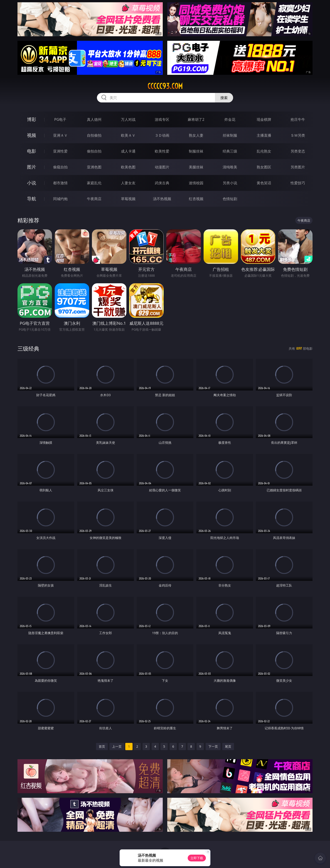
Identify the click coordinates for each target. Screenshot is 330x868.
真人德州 (94, 119)
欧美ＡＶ (128, 135)
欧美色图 (128, 167)
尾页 (228, 746)
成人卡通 (128, 151)
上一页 (117, 746)
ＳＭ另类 (298, 135)
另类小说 (230, 183)
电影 (32, 151)
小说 (32, 183)
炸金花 (230, 119)
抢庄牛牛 (298, 119)
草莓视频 (128, 199)
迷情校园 (196, 183)
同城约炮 (60, 199)
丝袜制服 (230, 135)
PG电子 (60, 119)
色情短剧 (230, 199)
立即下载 (197, 858)
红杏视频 (196, 199)
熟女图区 (264, 167)
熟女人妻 (196, 135)
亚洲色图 (94, 167)
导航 (32, 199)
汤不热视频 (162, 199)
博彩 (32, 119)
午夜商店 (94, 199)
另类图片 (298, 167)
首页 (102, 746)
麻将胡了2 (196, 119)
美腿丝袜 (196, 167)
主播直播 (264, 135)
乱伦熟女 (264, 151)
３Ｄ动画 (162, 135)
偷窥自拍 (60, 167)
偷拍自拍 (94, 151)
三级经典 (28, 348)
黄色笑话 (264, 183)
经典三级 (230, 151)
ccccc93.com (165, 86)
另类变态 (298, 151)
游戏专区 (162, 119)
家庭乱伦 (94, 183)
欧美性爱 (162, 151)
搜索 (224, 98)
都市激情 (60, 183)
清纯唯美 (230, 167)
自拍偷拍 (94, 135)
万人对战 (128, 119)
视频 (32, 135)
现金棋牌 (264, 119)
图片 (32, 167)
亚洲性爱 (60, 151)
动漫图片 (162, 167)
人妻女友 (128, 183)
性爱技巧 (298, 183)
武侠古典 (162, 183)
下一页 (213, 746)
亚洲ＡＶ (60, 135)
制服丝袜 (196, 151)
